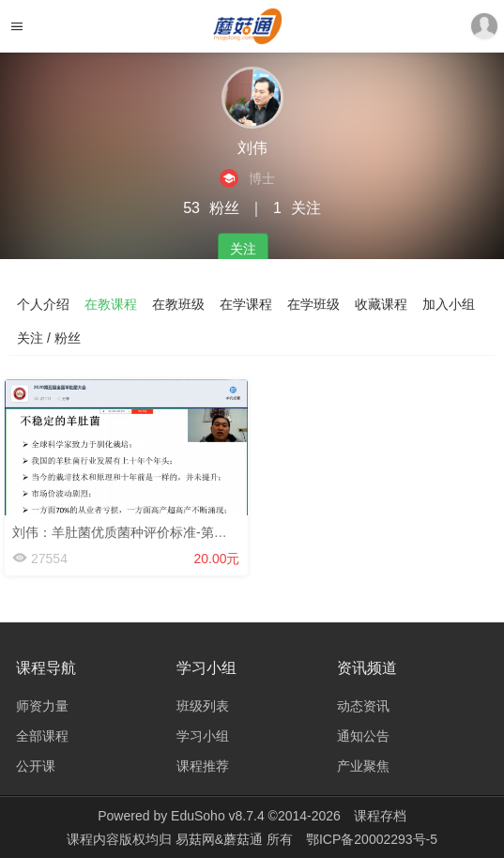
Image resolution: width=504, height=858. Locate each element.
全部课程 (42, 736)
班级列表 (203, 706)
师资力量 (42, 706)
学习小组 (203, 736)
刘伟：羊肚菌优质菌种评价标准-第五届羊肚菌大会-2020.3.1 (187, 532)
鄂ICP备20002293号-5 (372, 839)
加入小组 (449, 304)
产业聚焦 (363, 766)
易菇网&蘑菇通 (221, 839)
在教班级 (178, 304)
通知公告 (363, 736)
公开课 (36, 766)
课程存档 (380, 816)
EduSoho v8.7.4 (218, 816)
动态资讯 (363, 706)
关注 (243, 249)
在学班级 (313, 304)
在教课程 (111, 304)
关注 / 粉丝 (49, 338)
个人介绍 (43, 304)
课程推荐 (203, 766)
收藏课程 (381, 304)
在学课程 (246, 304)
